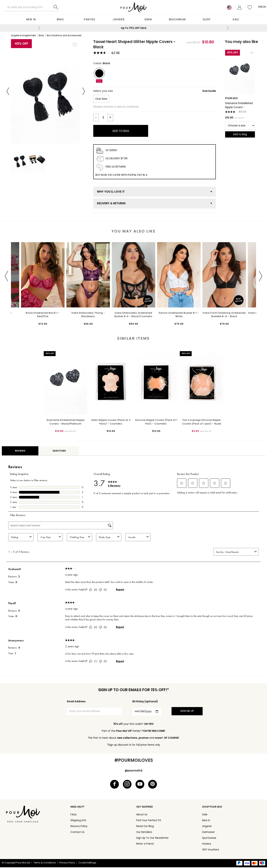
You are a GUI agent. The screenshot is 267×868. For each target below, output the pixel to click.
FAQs (74, 815)
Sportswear (209, 839)
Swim (148, 19)
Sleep (207, 19)
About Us (142, 815)
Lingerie (119, 19)
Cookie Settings (87, 863)
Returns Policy (79, 827)
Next (228, 28)
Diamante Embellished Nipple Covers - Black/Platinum (239, 105)
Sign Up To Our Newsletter (152, 839)
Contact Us (77, 833)
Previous (39, 28)
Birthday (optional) (145, 701)
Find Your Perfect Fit (149, 821)
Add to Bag (121, 131)
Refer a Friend (145, 844)
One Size (101, 99)
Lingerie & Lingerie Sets (23, 35)
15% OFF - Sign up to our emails (178, 28)
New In (31, 19)
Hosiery (207, 844)
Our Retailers (144, 833)
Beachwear (177, 19)
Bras (60, 19)
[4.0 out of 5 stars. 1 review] (240, 112)
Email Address (76, 701)
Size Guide (209, 91)
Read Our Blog (145, 827)
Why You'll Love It (111, 192)
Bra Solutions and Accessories (64, 35)
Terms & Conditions (45, 863)
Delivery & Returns (111, 203)
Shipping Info (78, 821)
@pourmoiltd (133, 771)
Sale (236, 19)
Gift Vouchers (211, 850)
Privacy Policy (67, 863)
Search (56, 7)
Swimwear (208, 833)
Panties (90, 19)
